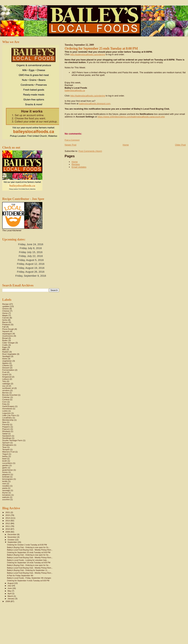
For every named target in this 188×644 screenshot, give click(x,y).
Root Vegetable (9, 354)
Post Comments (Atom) (90, 151)
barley (5, 456)
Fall (4, 327)
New (4, 422)
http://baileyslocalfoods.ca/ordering (88, 54)
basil (4, 458)
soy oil (5, 386)
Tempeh (6, 449)
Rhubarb (6, 431)
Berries (5, 393)
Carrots (6, 318)
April (10, 593)
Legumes (6, 413)
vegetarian (7, 361)
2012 (8, 523)
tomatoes (6, 495)
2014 (8, 518)
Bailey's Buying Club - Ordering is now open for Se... (28, 555)
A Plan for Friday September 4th (20, 575)
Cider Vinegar (8, 343)
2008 (8, 601)
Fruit (4, 372)
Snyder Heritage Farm (12, 440)
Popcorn (6, 429)
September (13, 542)
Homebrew (7, 409)
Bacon (5, 322)
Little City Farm (9, 415)
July (10, 586)
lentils (5, 481)
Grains (5, 374)
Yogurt (5, 454)
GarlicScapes (8, 406)
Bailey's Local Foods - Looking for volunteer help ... (28, 560)
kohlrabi (6, 477)
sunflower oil (8, 388)
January (11, 599)
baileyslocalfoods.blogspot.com (95, 104)
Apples (5, 363)
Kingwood (7, 377)
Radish (5, 352)
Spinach (6, 443)
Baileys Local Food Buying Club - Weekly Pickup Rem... (30, 550)
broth (5, 461)
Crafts (5, 345)
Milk (4, 349)
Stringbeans (8, 445)
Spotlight (6, 356)
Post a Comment (72, 140)
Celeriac (6, 397)
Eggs (5, 347)
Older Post (180, 145)
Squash (6, 331)
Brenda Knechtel (10, 395)
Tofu (4, 381)
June (10, 588)
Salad (5, 433)
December (12, 534)
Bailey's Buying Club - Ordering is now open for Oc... (28, 547)
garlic (5, 468)
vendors (6, 390)
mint (4, 483)
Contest (6, 399)
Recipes (76, 164)
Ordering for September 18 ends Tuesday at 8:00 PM (29, 563)
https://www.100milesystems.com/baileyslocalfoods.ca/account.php (131, 117)
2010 (8, 529)
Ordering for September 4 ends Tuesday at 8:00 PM (28, 581)
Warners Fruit (8, 452)
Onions (5, 309)
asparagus (7, 334)
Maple (5, 315)
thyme (5, 493)
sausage (6, 490)
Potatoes (6, 324)
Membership (8, 420)
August (11, 583)
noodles (6, 486)
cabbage (6, 384)
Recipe (5, 304)
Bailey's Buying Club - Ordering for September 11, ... (28, 570)
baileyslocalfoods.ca (75, 90)
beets (5, 359)
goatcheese (8, 470)
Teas (4, 447)
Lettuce (6, 379)
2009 (8, 532)
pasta (5, 488)
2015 (8, 515)
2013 (8, 521)
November (12, 537)
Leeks (5, 411)
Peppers (6, 427)
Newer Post (70, 145)
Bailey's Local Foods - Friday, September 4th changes (29, 578)
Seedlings (7, 438)
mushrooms (8, 336)
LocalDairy (7, 418)
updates (6, 306)
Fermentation (8, 370)
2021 (8, 512)
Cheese (6, 311)
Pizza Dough (8, 329)
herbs (5, 320)
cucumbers (7, 463)
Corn (4, 402)
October (11, 540)
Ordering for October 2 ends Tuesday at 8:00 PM (27, 545)
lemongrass (8, 479)
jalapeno (6, 474)
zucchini (6, 499)
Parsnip (6, 424)
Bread (5, 338)
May (10, 591)
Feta (4, 404)
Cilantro (6, 365)
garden (5, 465)
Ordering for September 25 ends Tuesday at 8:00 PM (29, 552)
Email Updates (79, 167)
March (11, 596)
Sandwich (7, 436)
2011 (8, 526)
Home (126, 145)
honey (5, 472)
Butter (5, 340)
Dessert (6, 368)
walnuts (6, 497)
